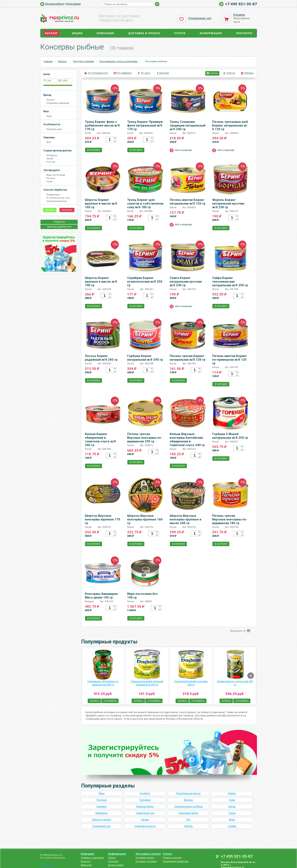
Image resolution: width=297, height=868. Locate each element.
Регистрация (73, 4)
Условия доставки (146, 861)
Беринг (51, 100)
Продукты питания (83, 61)
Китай (50, 159)
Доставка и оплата (144, 33)
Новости (86, 861)
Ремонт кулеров (172, 858)
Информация (211, 33)
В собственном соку (58, 198)
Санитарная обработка (176, 861)
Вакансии (86, 865)
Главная (48, 61)
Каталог (52, 33)
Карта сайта (47, 864)
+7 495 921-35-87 (241, 4)
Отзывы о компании (92, 858)
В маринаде (53, 195)
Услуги (180, 33)
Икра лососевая (56, 175)
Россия (51, 162)
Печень (51, 178)
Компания (105, 33)
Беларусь (52, 155)
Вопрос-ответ (116, 865)
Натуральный (54, 129)
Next (251, 676)
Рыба (49, 182)
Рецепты (113, 861)
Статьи (112, 858)
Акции (77, 33)
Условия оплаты (145, 858)
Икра (49, 116)
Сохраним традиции (58, 103)
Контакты (244, 33)
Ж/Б (49, 142)
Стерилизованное (57, 201)
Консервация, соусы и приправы (119, 61)
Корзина (239, 15)
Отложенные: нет (200, 18)
